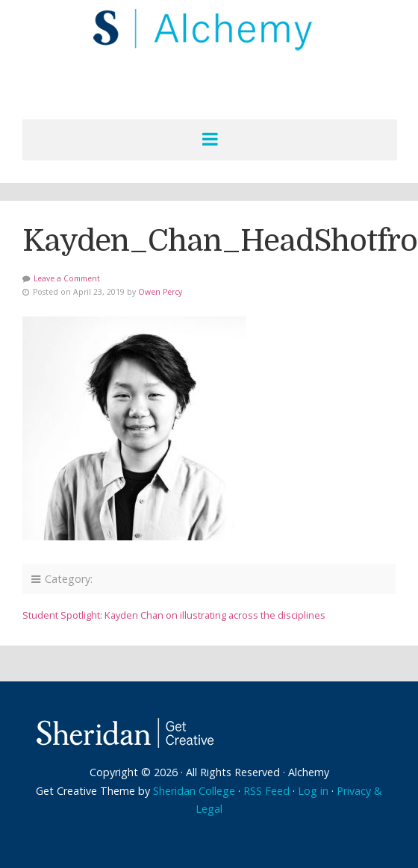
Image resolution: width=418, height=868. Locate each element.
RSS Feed (266, 791)
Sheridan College (194, 791)
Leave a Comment (67, 278)
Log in (313, 791)
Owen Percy (160, 292)
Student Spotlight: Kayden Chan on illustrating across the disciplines (174, 615)
